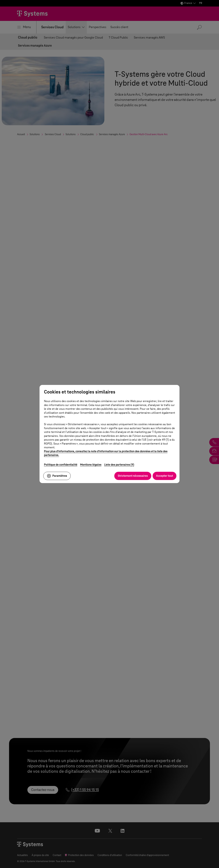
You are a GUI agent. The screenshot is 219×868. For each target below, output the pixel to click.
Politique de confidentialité (61, 465)
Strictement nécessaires (133, 476)
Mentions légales (91, 465)
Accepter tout (165, 476)
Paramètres (57, 476)
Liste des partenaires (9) (119, 465)
